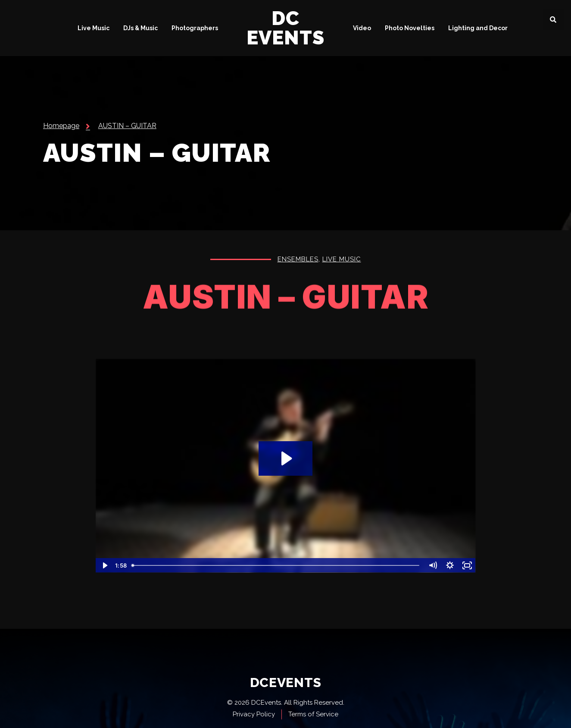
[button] (553, 19)
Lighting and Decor (478, 28)
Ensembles (298, 260)
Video (362, 28)
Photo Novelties (410, 28)
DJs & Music (140, 28)
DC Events (285, 28)
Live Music (94, 28)
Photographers (195, 28)
